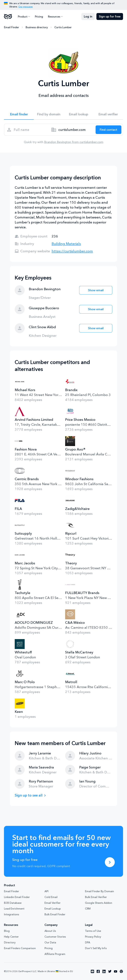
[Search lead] (108, 130)
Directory (10, 942)
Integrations (11, 914)
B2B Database (13, 903)
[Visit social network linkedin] (104, 971)
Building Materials (66, 244)
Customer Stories (55, 937)
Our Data (50, 942)
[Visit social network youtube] (116, 971)
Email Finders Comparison (20, 948)
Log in (88, 17)
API (46, 891)
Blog (7, 931)
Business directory (37, 27)
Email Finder (11, 27)
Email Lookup (53, 909)
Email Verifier (53, 903)
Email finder (19, 114)
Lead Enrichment (14, 909)
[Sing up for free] (110, 862)
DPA (88, 942)
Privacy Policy (93, 937)
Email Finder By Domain (99, 891)
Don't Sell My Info (96, 948)
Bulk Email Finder (55, 914)
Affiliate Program (55, 954)
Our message (26, 7)
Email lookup (78, 114)
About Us (50, 931)
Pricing (39, 17)
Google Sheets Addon (99, 903)
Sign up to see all (29, 795)
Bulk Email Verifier (96, 897)
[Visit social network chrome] (121, 971)
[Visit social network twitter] (110, 971)
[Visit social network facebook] (98, 971)
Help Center (11, 937)
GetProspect (8, 17)
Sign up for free (110, 17)
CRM (88, 909)
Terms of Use (93, 931)
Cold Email (51, 897)
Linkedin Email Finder (17, 897)
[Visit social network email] (92, 971)
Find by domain (49, 114)
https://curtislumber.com (72, 251)
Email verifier (108, 114)
